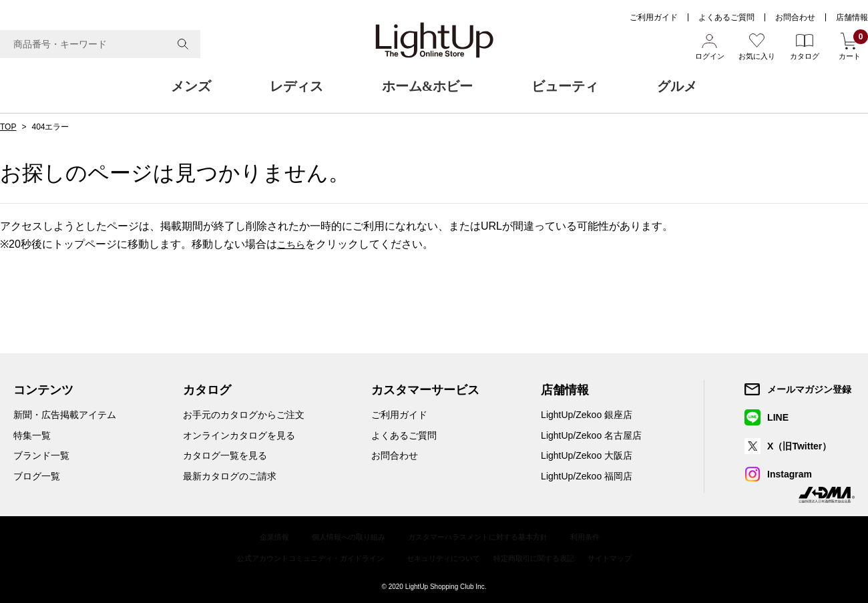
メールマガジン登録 (810, 389)
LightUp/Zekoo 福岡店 (587, 476)
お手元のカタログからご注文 (244, 415)
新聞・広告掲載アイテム (65, 415)
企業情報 (263, 536)
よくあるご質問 (726, 17)
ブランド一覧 (41, 455)
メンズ (191, 86)
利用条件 (596, 536)
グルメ (677, 86)
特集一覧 (32, 435)
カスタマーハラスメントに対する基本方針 (481, 536)
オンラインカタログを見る (239, 435)
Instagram (790, 474)
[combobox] (100, 44)
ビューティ (565, 86)
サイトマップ (623, 556)
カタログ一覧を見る (225, 455)
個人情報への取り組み (342, 536)
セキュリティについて (444, 556)
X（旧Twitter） (800, 446)
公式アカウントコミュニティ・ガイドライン (301, 556)
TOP (8, 127)
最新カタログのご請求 (230, 476)
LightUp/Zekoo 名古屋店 (591, 435)
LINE (779, 417)
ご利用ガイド (654, 17)
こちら (293, 244)
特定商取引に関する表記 (541, 556)
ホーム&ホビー (428, 86)
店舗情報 (852, 17)
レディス (296, 86)
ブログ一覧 (37, 476)
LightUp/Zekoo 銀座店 (587, 415)
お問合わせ (795, 17)
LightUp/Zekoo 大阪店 (587, 455)
